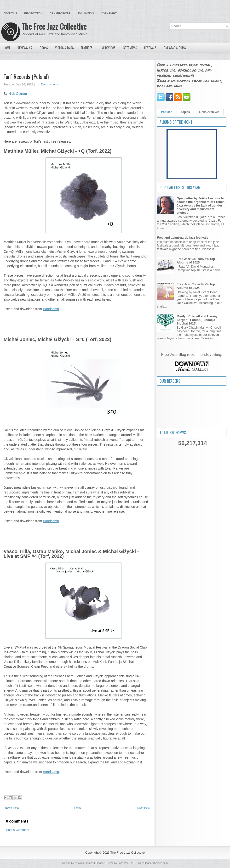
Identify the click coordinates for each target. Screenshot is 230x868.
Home (7, 48)
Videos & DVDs (64, 48)
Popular (166, 112)
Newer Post (12, 808)
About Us (10, 13)
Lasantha (123, 863)
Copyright (109, 13)
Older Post (143, 808)
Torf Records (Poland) (26, 76)
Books (44, 48)
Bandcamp (51, 309)
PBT (134, 863)
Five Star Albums (175, 48)
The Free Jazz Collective (54, 26)
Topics (185, 112)
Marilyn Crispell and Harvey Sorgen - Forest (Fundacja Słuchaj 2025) (197, 320)
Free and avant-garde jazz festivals (183, 238)
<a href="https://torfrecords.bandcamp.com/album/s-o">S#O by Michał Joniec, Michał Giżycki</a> (76, 533)
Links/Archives (209, 112)
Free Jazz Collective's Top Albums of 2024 (196, 286)
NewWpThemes (84, 863)
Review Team (33, 13)
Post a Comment (18, 830)
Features (87, 48)
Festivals (150, 48)
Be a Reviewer (60, 13)
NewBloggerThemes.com (153, 863)
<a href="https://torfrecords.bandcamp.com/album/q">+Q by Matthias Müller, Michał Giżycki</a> (76, 321)
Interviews (130, 48)
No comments (50, 84)
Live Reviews (108, 48)
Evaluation (86, 13)
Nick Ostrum (18, 94)
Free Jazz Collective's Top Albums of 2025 (196, 261)
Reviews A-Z (25, 48)
